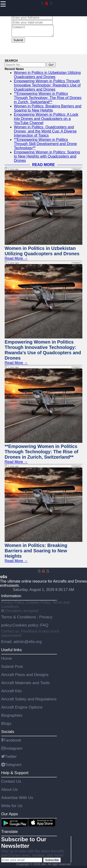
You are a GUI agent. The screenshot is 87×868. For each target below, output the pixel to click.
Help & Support (15, 775)
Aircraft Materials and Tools (25, 685)
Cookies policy (25, 627)
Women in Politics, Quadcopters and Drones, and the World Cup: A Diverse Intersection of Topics (45, 133)
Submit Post (12, 669)
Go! (51, 67)
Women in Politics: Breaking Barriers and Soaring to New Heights (48, 110)
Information (11, 598)
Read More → (16, 260)
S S (47, 3)
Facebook (11, 742)
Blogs (6, 726)
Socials (8, 734)
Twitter (9, 759)
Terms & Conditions (19, 619)
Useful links (11, 652)
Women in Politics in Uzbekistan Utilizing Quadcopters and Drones (47, 77)
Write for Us (12, 808)
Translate (10, 834)
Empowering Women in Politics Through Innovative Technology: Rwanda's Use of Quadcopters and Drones (47, 87)
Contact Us (11, 783)
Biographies (12, 717)
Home (6, 660)
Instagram (12, 750)
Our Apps (10, 816)
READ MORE (44, 167)
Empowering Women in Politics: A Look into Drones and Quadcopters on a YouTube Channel (46, 121)
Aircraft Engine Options (22, 709)
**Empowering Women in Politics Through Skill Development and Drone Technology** (45, 146)
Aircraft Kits (11, 693)
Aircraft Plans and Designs (25, 677)
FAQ (44, 627)
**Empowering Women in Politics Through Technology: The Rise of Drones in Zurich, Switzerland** (48, 100)
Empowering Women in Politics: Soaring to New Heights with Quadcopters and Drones (47, 158)
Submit (18, 42)
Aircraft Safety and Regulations (29, 701)
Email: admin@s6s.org (21, 644)
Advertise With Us (17, 800)
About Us (9, 792)
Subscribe (52, 862)
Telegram (11, 767)
